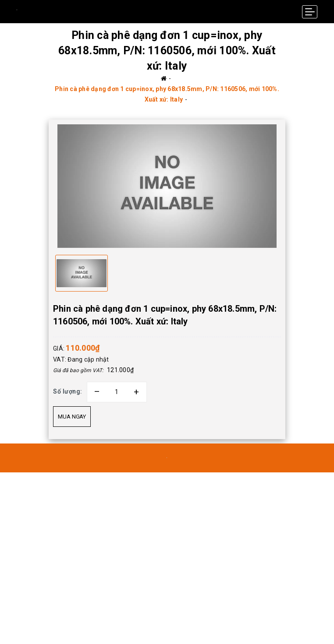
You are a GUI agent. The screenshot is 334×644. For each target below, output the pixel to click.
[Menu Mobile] (310, 12)
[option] (167, 186)
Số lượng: (68, 391)
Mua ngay (72, 417)
